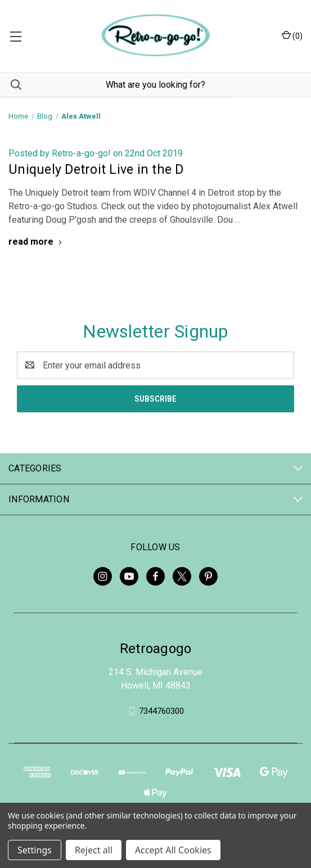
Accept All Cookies (173, 850)
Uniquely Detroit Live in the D (96, 170)
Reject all (94, 850)
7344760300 (161, 711)
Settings (35, 850)
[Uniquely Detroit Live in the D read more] (37, 242)
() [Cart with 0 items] (292, 35)
